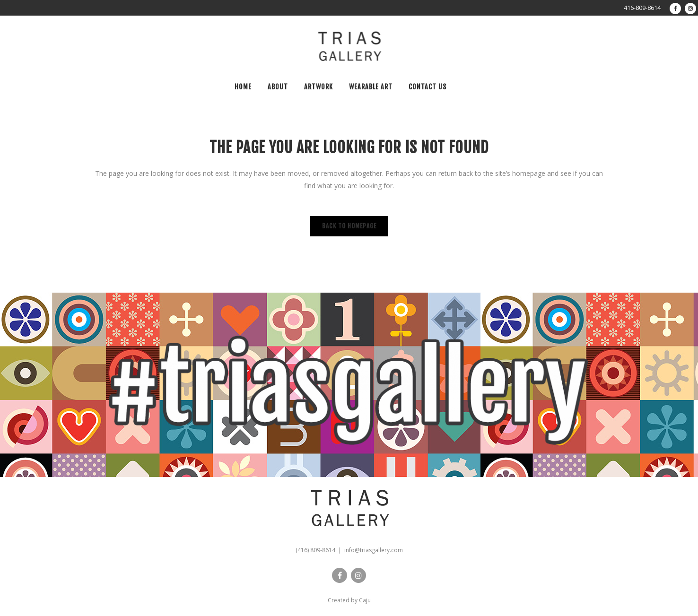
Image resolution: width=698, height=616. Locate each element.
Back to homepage (349, 226)
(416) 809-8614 (315, 550)
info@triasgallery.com (374, 550)
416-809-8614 (642, 8)
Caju (365, 600)
